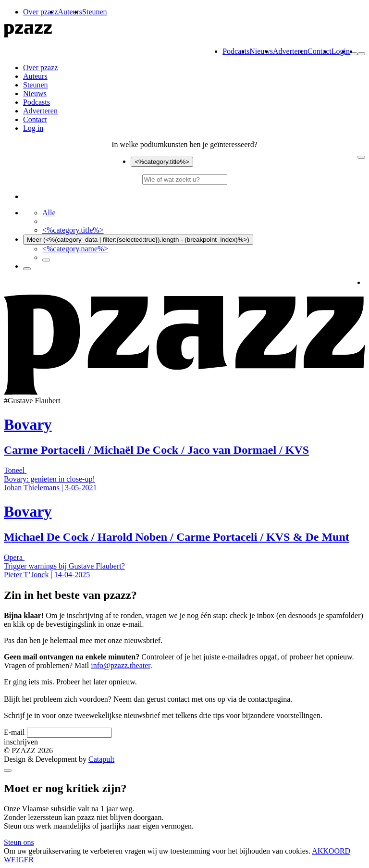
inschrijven (21, 742)
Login (341, 51)
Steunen (95, 12)
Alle (49, 213)
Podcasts (236, 51)
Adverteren (290, 51)
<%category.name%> (75, 249)
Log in (33, 128)
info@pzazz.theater (121, 665)
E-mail (14, 732)
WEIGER (19, 860)
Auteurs (70, 12)
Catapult (101, 759)
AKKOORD (331, 851)
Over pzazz (40, 12)
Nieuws (261, 51)
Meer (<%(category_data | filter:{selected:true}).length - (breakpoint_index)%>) (138, 240)
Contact (320, 51)
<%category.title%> (162, 162)
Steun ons (19, 842)
